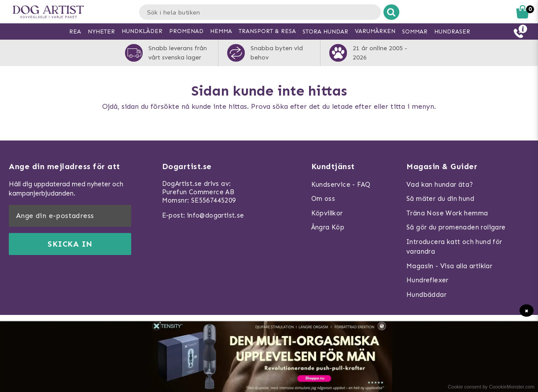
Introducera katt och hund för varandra (454, 247)
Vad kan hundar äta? (440, 185)
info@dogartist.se (216, 215)
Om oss (323, 199)
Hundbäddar (426, 295)
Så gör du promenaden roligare (456, 227)
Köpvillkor (327, 213)
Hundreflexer (427, 280)
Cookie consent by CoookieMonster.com (491, 387)
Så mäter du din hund (440, 199)
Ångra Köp (328, 227)
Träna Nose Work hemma (447, 213)
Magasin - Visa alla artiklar (449, 266)
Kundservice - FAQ (341, 185)
